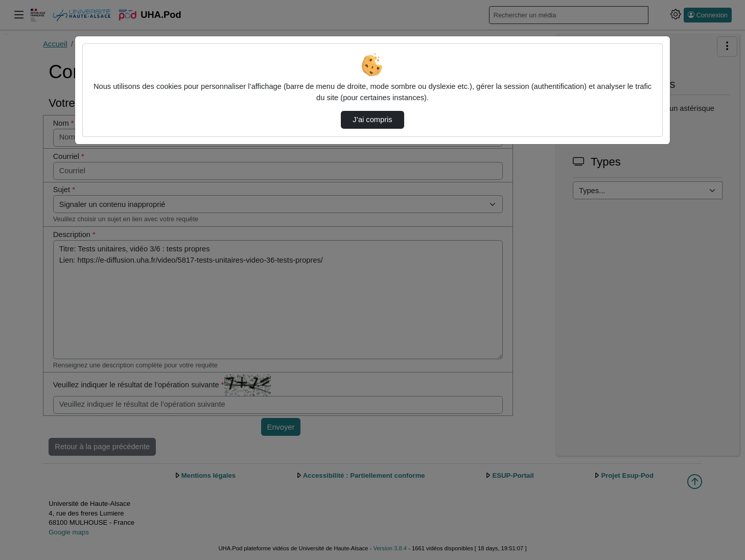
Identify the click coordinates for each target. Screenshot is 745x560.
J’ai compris (372, 120)
